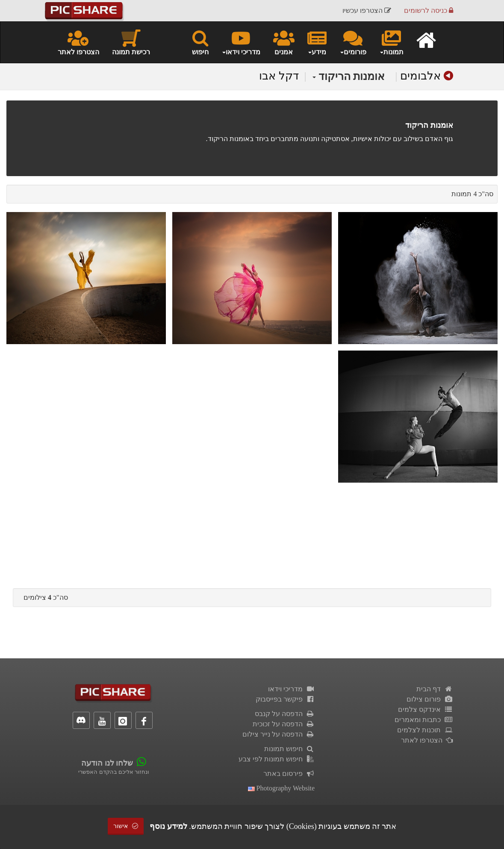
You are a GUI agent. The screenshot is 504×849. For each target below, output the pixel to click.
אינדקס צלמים (426, 709)
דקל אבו (279, 76)
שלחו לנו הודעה (107, 763)
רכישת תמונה (131, 42)
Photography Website (281, 788)
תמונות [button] (391, 42)
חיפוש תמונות (290, 749)
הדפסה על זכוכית (284, 724)
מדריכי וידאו (292, 689)
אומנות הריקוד (349, 76)
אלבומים (420, 76)
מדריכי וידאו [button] (241, 42)
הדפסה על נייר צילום (279, 734)
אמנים (284, 42)
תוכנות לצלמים (425, 730)
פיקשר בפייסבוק (285, 699)
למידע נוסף (168, 826)
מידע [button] (317, 42)
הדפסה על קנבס (285, 714)
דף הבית (435, 689)
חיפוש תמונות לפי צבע (277, 759)
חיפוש (200, 42)
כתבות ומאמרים (424, 720)
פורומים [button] (353, 42)
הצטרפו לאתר (78, 42)
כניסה (429, 10)
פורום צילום (430, 699)
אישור (126, 826)
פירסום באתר (289, 774)
